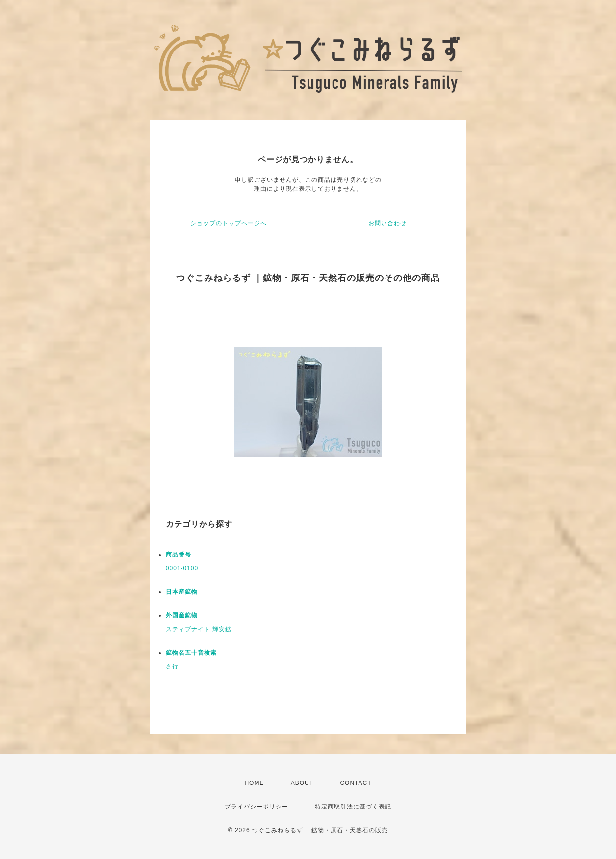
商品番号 (179, 555)
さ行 (172, 666)
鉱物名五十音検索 (191, 653)
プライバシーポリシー (257, 807)
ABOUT (302, 783)
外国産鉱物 (182, 615)
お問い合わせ (387, 223)
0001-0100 (182, 568)
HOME (254, 783)
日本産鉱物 (182, 592)
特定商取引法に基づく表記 (353, 807)
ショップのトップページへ (229, 223)
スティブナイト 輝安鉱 (199, 629)
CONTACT (356, 783)
